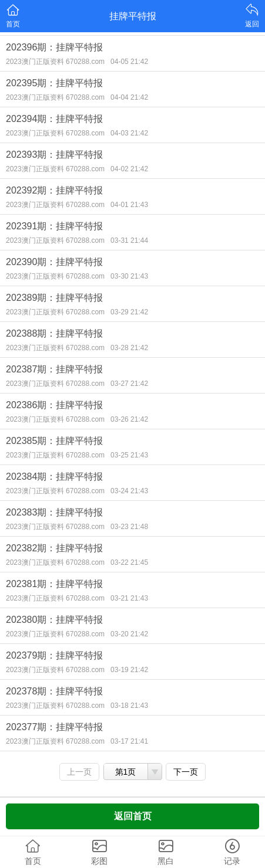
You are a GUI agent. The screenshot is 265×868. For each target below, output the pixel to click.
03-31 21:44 (129, 240)
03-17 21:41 (129, 741)
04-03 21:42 (129, 133)
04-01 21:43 (129, 205)
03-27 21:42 (129, 384)
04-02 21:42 (129, 169)
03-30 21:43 (129, 276)
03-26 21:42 (129, 419)
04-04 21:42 (129, 97)
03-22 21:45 (129, 562)
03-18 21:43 (129, 706)
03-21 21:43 (129, 598)
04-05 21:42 (129, 62)
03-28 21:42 (129, 348)
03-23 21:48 (129, 527)
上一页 (79, 772)
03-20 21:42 (129, 634)
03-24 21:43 (129, 491)
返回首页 (133, 816)
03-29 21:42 (129, 312)
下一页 (186, 772)
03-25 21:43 (129, 455)
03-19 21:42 (129, 670)
